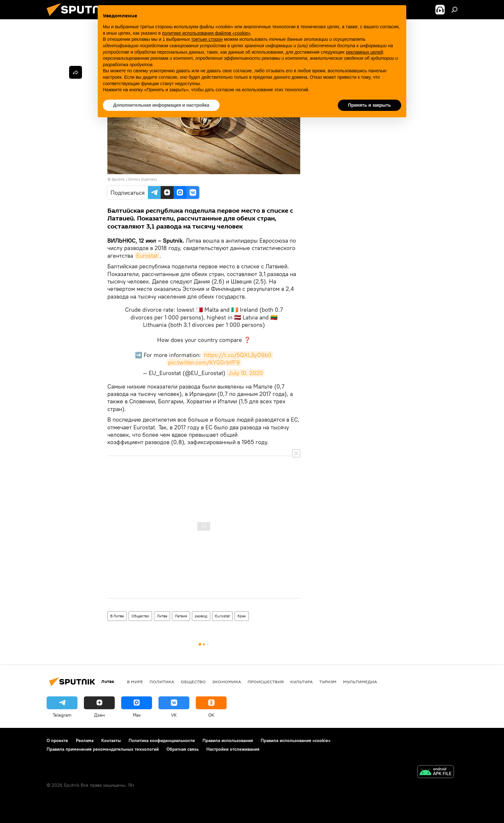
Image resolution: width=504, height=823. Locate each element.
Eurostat (147, 256)
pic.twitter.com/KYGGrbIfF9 (204, 362)
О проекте (57, 740)
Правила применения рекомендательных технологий (103, 749)
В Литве (117, 616)
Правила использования (228, 740)
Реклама (85, 740)
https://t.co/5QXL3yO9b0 (238, 355)
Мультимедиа (360, 682)
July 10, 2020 (246, 373)
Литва (162, 616)
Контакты (111, 740)
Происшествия (266, 682)
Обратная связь (183, 749)
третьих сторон (207, 39)
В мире (135, 682)
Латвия (181, 616)
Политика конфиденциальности (162, 740)
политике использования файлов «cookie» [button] (206, 33)
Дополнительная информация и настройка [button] (161, 105)
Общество (140, 616)
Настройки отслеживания (233, 749)
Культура (301, 682)
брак (242, 616)
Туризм (328, 682)
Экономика (227, 682)
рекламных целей (364, 52)
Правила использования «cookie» (296, 740)
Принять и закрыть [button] (369, 105)
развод (201, 616)
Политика (162, 682)
